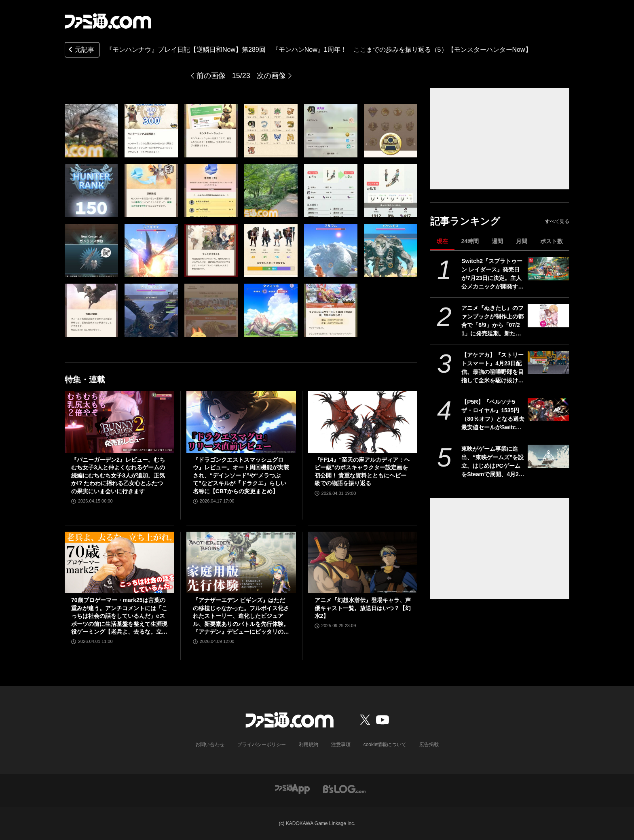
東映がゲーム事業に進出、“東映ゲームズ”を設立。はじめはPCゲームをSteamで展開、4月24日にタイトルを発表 (492, 462)
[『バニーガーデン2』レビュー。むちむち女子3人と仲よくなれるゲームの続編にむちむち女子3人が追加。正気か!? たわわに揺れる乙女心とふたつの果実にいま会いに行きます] (119, 422)
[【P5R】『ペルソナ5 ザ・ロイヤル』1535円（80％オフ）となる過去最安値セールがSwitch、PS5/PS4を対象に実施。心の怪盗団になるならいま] (548, 409)
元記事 (80, 50)
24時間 (470, 241)
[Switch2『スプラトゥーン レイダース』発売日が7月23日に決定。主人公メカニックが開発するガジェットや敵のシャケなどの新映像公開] (548, 269)
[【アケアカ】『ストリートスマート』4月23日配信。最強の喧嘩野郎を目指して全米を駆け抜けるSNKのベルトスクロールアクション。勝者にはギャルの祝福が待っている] (548, 363)
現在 (442, 241)
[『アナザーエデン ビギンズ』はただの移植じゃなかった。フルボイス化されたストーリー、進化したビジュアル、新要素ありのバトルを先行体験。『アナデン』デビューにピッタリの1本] (241, 562)
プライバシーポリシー (262, 745)
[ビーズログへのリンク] (344, 788)
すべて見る (557, 221)
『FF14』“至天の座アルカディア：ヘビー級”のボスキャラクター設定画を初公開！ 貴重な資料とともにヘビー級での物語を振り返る (362, 472)
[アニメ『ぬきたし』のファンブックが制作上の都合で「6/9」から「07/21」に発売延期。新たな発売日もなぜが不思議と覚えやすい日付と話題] (548, 316)
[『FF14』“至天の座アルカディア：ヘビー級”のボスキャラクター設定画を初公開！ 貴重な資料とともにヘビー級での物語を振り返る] (363, 422)
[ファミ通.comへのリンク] (108, 21)
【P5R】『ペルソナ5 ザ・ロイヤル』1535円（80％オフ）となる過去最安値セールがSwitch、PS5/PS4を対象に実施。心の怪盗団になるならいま (493, 415)
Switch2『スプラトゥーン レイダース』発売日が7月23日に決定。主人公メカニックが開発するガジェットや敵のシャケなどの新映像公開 (492, 274)
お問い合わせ (210, 745)
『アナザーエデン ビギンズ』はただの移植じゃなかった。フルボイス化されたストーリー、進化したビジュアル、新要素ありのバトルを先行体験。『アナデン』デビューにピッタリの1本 (241, 616)
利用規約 (309, 745)
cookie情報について (385, 745)
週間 (497, 241)
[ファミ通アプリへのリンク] (292, 788)
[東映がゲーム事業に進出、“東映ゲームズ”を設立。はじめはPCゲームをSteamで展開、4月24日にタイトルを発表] (548, 456)
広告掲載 (429, 745)
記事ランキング (465, 221)
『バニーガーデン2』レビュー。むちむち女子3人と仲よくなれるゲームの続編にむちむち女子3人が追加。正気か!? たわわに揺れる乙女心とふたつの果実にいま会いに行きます (118, 475)
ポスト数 (552, 241)
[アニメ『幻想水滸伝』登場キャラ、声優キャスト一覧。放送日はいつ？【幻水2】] (363, 562)
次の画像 (271, 76)
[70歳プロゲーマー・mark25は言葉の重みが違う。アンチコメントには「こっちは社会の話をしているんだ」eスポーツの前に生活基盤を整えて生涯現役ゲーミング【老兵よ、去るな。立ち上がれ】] (119, 562)
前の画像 (211, 76)
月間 (522, 241)
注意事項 (341, 745)
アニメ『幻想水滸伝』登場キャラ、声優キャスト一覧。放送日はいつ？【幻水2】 (363, 608)
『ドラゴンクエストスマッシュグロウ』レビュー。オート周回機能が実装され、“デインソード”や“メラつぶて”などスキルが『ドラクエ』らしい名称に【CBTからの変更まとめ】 (241, 475)
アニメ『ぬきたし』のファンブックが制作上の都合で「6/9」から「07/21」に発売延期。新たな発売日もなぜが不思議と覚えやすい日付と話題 (492, 321)
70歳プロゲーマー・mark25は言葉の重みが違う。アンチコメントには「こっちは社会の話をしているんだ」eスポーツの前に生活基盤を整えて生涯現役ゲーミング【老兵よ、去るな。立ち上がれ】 (119, 616)
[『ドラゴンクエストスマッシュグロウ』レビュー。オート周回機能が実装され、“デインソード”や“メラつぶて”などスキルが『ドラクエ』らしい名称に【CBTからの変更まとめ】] (241, 422)
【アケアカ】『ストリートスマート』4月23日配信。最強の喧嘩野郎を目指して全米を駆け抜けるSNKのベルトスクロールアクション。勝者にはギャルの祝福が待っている (493, 368)
